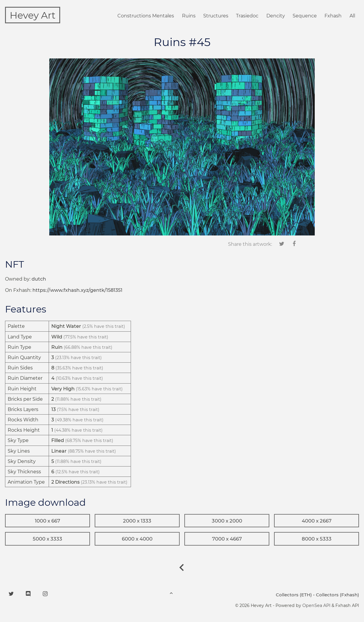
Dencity (276, 16)
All (352, 16)
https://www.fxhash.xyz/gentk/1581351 (77, 290)
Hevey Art (33, 15)
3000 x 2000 (227, 521)
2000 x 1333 (137, 521)
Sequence (305, 16)
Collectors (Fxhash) (337, 595)
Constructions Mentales (146, 16)
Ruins (189, 16)
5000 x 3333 (47, 539)
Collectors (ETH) (294, 595)
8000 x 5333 (317, 539)
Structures (216, 16)
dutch (39, 279)
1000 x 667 (47, 521)
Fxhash (333, 16)
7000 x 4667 (227, 539)
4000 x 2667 (317, 521)
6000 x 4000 (137, 539)
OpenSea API (316, 605)
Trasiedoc (247, 16)
